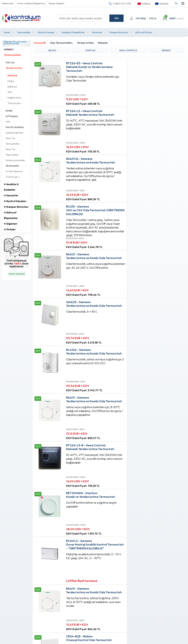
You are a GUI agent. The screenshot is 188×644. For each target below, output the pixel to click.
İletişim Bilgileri (56, 3)
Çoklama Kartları (15, 132)
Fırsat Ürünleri (88, 539)
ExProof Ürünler (144, 32)
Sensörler (97, 32)
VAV (8, 121)
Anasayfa (86, 533)
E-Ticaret (83, 639)
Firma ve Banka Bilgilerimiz (31, 3)
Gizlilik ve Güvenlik (59, 558)
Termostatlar (24, 32)
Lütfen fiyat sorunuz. (76, 341)
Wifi (10, 91)
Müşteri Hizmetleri (90, 545)
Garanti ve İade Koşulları (62, 552)
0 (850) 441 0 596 (122, 4)
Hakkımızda (8, 3)
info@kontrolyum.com (22, 562)
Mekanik (12, 75)
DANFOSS (90, 49)
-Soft (75, 639)
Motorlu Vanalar (46, 32)
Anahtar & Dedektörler (73, 32)
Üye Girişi (140, 19)
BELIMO (52, 49)
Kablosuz (12, 86)
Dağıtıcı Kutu (14, 97)
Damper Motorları (119, 32)
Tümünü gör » (15, 102)
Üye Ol (153, 19)
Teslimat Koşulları (58, 533)
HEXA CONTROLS (128, 49)
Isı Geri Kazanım (14, 171)
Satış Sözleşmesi (58, 545)
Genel (7, 32)
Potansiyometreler (15, 160)
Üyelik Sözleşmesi (59, 539)
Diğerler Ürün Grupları (15, 41)
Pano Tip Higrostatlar (12, 151)
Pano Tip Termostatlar (13, 140)
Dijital (11, 80)
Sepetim (85, 552)
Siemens (166, 49)
